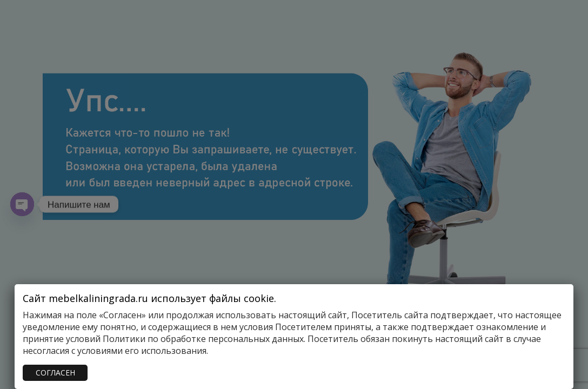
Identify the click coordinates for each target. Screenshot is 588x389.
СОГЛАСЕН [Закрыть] (55, 373)
